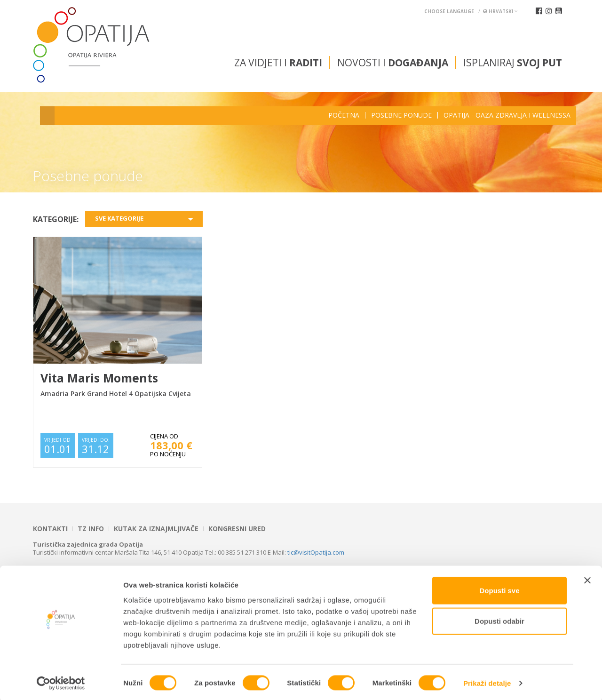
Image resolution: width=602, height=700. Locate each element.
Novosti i (393, 63)
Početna (344, 115)
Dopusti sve (499, 589)
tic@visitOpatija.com (316, 552)
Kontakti (50, 529)
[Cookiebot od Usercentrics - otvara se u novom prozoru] (61, 682)
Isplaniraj (513, 63)
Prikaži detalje (487, 681)
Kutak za (156, 529)
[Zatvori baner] (587, 579)
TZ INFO (91, 529)
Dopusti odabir (499, 620)
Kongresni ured (237, 529)
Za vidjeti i (278, 63)
